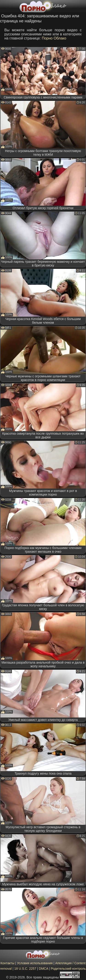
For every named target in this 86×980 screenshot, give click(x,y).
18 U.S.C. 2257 (25, 969)
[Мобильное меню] (4, 6)
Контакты (7, 963)
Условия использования (35, 963)
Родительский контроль (68, 969)
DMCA (43, 969)
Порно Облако (54, 38)
